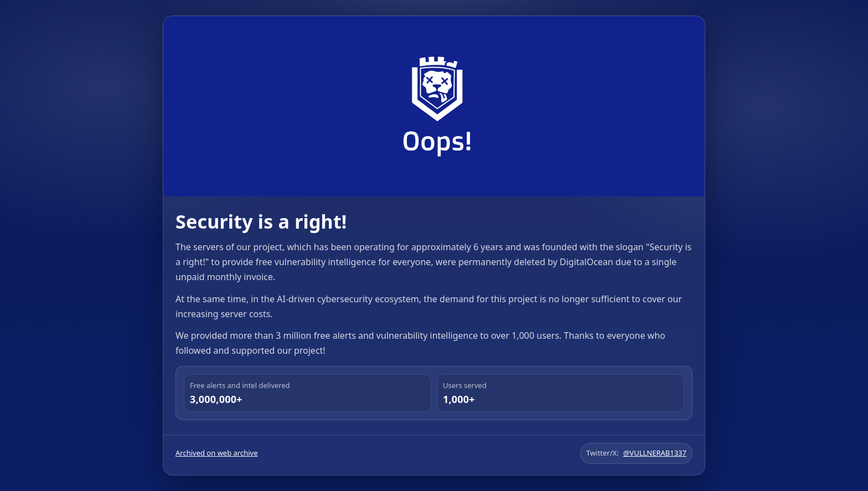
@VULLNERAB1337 (655, 453)
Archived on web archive (217, 453)
